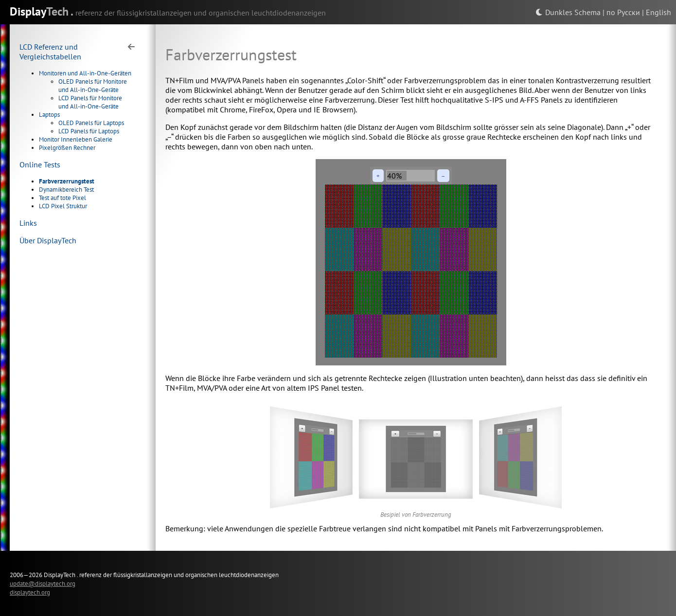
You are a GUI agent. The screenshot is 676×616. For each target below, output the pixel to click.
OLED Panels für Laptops (91, 123)
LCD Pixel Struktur (63, 206)
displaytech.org (30, 592)
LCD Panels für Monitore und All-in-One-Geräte (90, 102)
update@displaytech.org (43, 583)
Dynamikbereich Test (66, 190)
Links (28, 223)
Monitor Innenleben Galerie (76, 139)
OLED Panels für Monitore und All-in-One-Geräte (93, 86)
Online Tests (40, 164)
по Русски (623, 12)
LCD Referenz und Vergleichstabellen (50, 52)
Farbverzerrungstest (67, 181)
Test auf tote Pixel (62, 198)
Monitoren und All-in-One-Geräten (85, 73)
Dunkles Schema (568, 12)
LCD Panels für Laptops (89, 131)
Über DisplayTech (48, 240)
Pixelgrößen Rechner (67, 148)
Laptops (49, 115)
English (658, 12)
